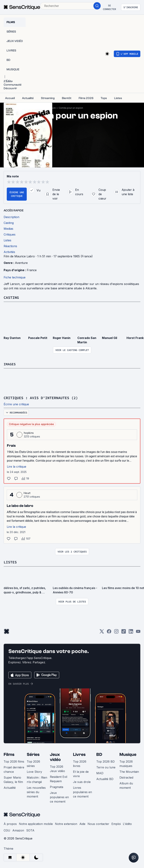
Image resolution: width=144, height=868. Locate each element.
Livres (79, 754)
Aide (82, 823)
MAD (100, 773)
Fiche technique (15, 277)
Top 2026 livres (80, 763)
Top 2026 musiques (126, 763)
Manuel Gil (110, 338)
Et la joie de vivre (81, 773)
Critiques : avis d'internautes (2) (41, 398)
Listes (10, 562)
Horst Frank (135, 338)
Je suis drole (82, 781)
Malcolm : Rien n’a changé (37, 779)
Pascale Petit (38, 338)
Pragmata (57, 786)
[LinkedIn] (131, 632)
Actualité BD (105, 778)
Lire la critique (17, 466)
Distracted (126, 777)
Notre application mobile (36, 823)
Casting (11, 297)
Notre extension (66, 823)
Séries (33, 754)
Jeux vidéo (55, 757)
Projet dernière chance (14, 769)
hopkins (29, 432)
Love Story (34, 771)
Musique (128, 754)
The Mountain (129, 771)
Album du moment (126, 785)
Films (9, 754)
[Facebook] (109, 632)
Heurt (27, 493)
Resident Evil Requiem (59, 778)
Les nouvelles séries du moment (36, 791)
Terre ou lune (106, 767)
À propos (10, 823)
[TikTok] (124, 632)
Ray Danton (12, 338)
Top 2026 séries (33, 763)
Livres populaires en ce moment (82, 791)
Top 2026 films (14, 761)
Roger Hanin (62, 338)
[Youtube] (138, 632)
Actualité (10, 787)
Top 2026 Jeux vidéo (57, 768)
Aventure (21, 263)
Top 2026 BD (105, 761)
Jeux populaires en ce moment (59, 797)
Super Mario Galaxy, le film (13, 779)
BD (99, 754)
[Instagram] (116, 632)
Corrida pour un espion (71, 108)
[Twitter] (102, 632)
